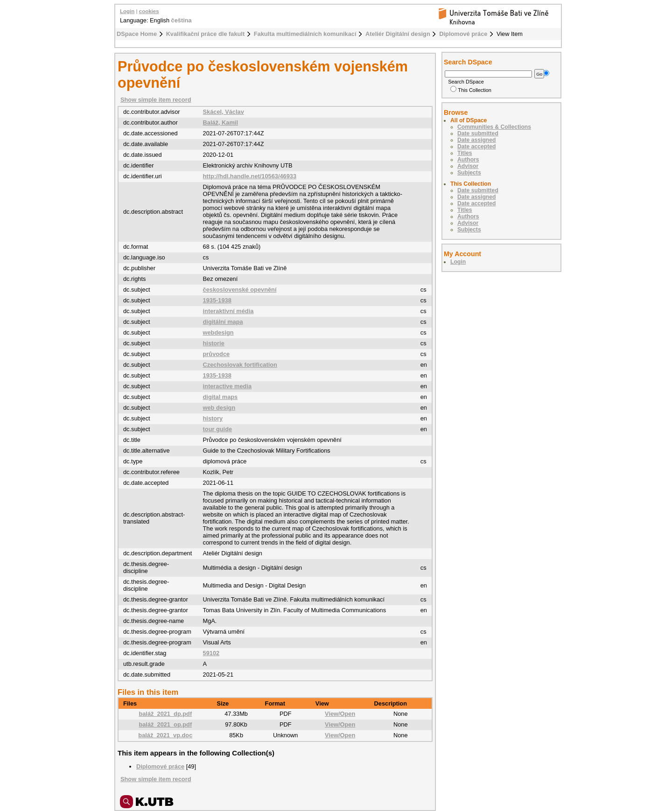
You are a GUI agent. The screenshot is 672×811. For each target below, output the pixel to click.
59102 (211, 653)
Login (127, 11)
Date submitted (478, 133)
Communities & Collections (494, 127)
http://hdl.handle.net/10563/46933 (250, 176)
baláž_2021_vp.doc (165, 735)
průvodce (217, 354)
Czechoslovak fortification (240, 365)
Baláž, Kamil (220, 122)
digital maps (220, 397)
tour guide (218, 429)
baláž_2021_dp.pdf (165, 714)
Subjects (469, 173)
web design (219, 408)
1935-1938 (217, 300)
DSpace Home (137, 34)
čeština (182, 20)
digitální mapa (223, 322)
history (213, 418)
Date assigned (476, 140)
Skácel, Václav (224, 112)
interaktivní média (228, 311)
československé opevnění (240, 290)
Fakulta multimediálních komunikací (305, 34)
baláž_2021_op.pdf (165, 724)
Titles (465, 153)
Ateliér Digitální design (398, 34)
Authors (468, 160)
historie (214, 343)
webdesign (218, 332)
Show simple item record (156, 100)
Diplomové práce (463, 34)
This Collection (471, 90)
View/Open (340, 714)
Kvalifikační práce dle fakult (206, 34)
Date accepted (476, 147)
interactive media (227, 386)
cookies (149, 11)
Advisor (468, 166)
